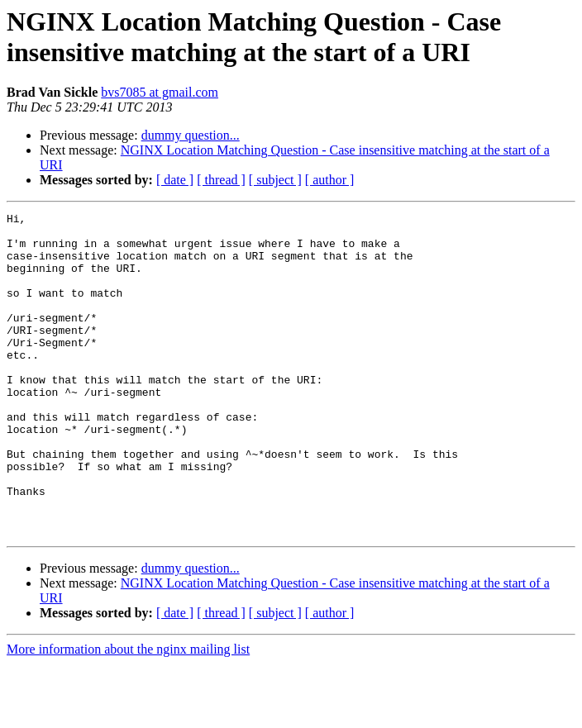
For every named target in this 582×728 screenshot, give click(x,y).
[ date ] (175, 180)
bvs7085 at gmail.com (160, 92)
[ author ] (330, 180)
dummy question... (191, 135)
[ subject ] (275, 180)
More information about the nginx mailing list (128, 714)
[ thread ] (221, 180)
